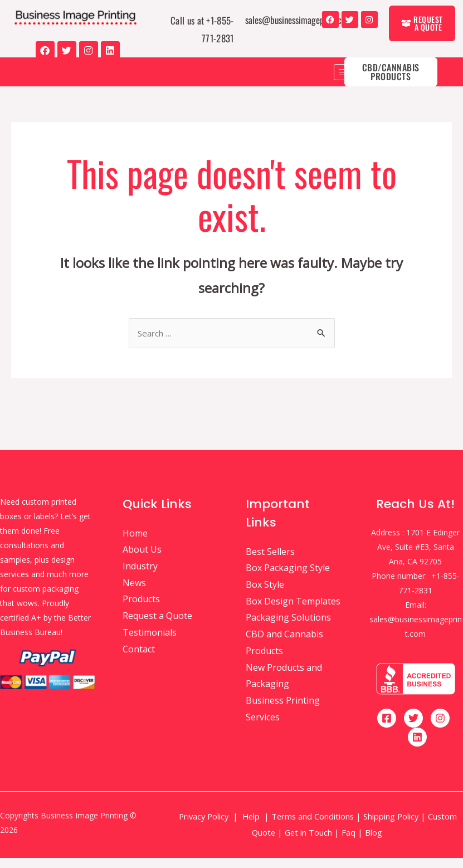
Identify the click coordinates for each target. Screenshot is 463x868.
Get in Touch (308, 842)
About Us (142, 559)
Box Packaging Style (288, 578)
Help (251, 826)
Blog (375, 842)
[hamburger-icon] (346, 81)
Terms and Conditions (313, 826)
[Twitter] (413, 728)
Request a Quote (157, 626)
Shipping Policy (391, 826)
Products (141, 609)
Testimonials (150, 642)
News (134, 593)
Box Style (265, 594)
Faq (349, 842)
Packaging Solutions (288, 628)
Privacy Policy (204, 826)
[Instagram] (440, 728)
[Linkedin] (417, 747)
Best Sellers (270, 562)
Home (135, 543)
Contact (139, 659)
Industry (140, 576)
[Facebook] (387, 728)
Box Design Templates (293, 611)
